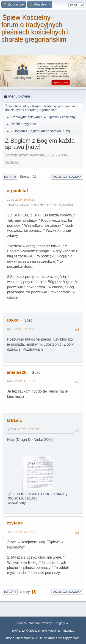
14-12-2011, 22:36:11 (21, 329)
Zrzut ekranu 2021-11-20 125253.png (38, 494)
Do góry (10, 592)
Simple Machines (49, 631)
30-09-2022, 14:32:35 (21, 532)
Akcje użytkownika (67, 177)
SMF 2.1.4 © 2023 (24, 631)
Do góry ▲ (62, 623)
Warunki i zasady (41, 623)
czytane (15, 523)
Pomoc (22, 623)
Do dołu (10, 177)
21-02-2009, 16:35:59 (21, 200)
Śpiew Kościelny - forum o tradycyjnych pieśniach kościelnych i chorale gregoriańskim (35, 28)
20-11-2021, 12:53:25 (25, 429)
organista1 (18, 191)
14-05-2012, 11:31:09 (21, 381)
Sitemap (69, 631)
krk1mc (14, 420)
